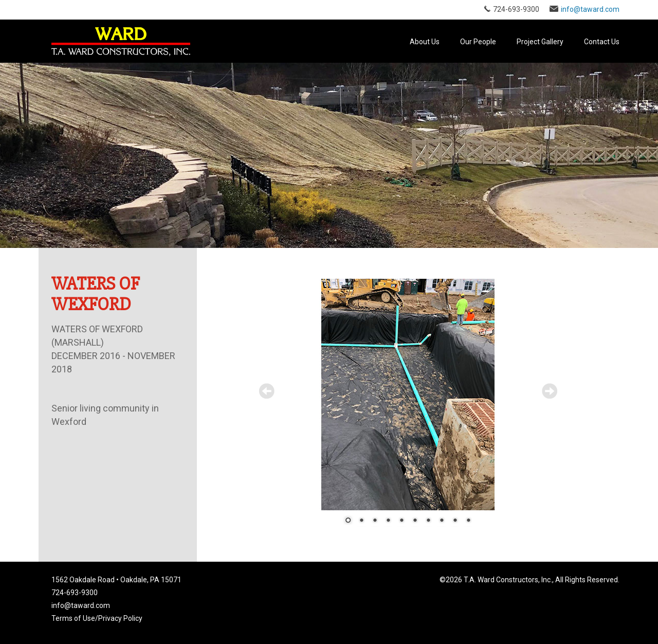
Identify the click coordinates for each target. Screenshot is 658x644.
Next (550, 391)
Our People (478, 42)
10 (468, 521)
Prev (267, 391)
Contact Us (602, 42)
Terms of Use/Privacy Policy (97, 618)
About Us (425, 42)
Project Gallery (540, 42)
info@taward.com (590, 9)
